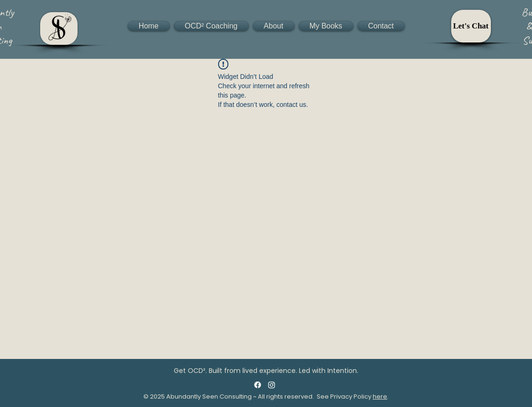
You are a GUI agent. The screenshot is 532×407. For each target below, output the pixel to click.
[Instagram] (272, 385)
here (380, 396)
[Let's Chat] (471, 26)
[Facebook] (258, 385)
